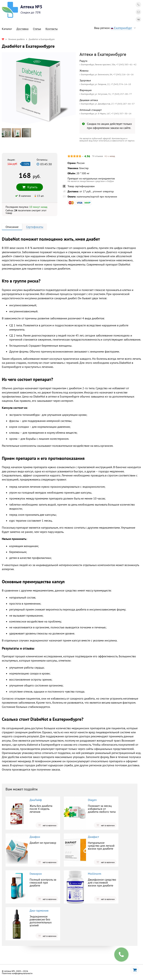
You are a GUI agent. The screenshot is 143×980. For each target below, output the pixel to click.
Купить (30, 187)
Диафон (35, 837)
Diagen (92, 800)
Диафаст (93, 837)
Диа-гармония (39, 910)
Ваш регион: (116, 28)
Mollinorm (95, 874)
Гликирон (36, 874)
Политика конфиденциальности (17, 973)
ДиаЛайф (36, 800)
